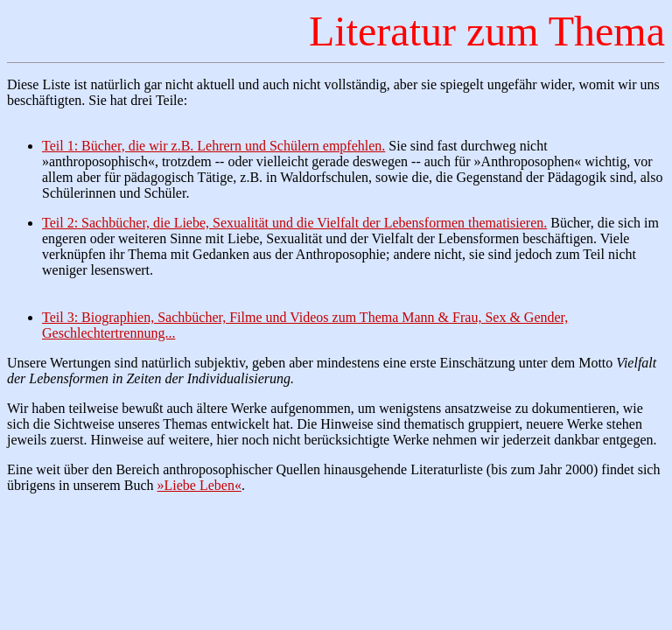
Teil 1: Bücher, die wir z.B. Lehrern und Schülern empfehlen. (213, 146)
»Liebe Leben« (199, 485)
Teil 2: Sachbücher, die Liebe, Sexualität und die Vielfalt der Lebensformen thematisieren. (294, 223)
